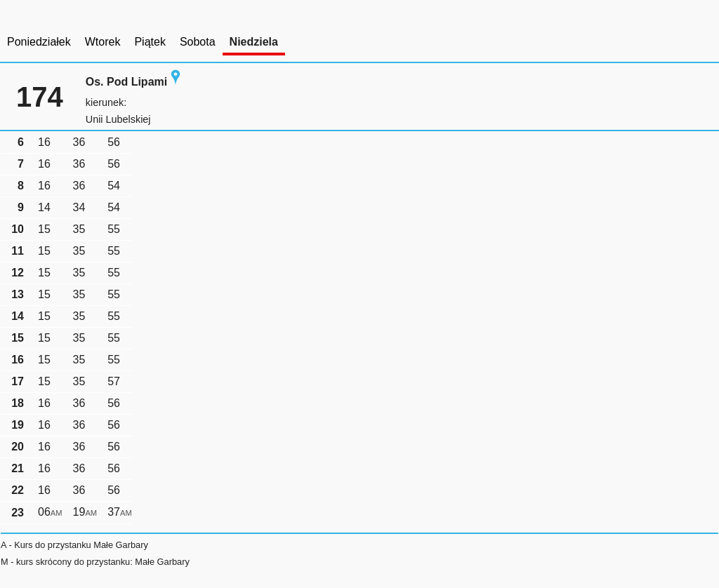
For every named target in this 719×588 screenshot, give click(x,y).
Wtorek (103, 42)
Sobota (198, 42)
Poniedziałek (39, 42)
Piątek (150, 42)
